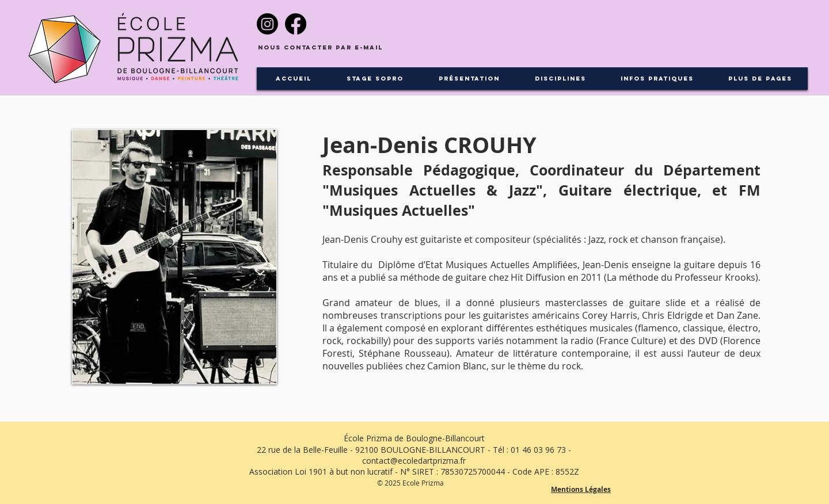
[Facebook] (296, 24)
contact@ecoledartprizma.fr (414, 461)
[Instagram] (267, 24)
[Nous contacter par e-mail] (320, 48)
